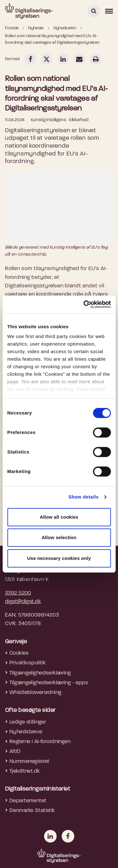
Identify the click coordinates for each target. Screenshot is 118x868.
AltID (15, 751)
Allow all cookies (59, 517)
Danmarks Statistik (32, 811)
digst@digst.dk (23, 602)
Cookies (19, 653)
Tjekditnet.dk (25, 771)
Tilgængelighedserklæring (40, 673)
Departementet (28, 801)
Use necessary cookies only (59, 558)
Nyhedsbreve (26, 732)
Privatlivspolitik (28, 663)
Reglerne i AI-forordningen (40, 742)
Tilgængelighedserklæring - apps (49, 683)
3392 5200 (18, 593)
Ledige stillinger (28, 722)
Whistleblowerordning (36, 693)
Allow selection (59, 537)
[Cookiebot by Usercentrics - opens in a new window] (84, 304)
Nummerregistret (29, 761)
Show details (83, 497)
